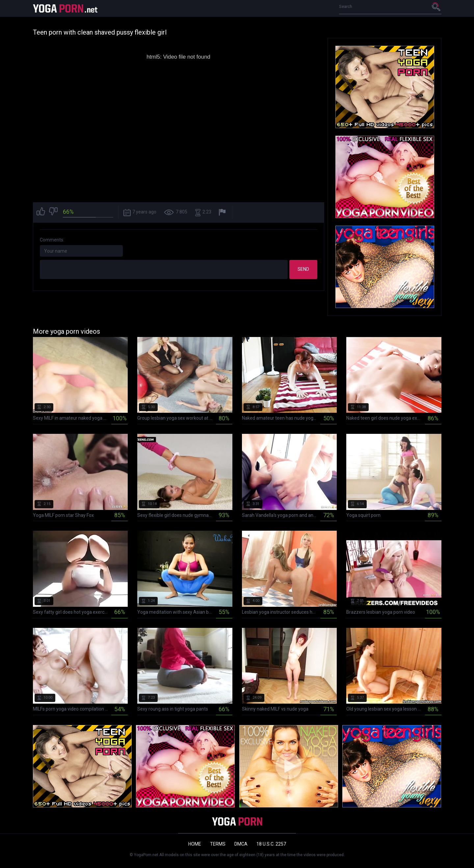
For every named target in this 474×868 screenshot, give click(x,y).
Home (195, 844)
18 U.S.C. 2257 (271, 844)
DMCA (241, 844)
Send (303, 269)
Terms (218, 844)
